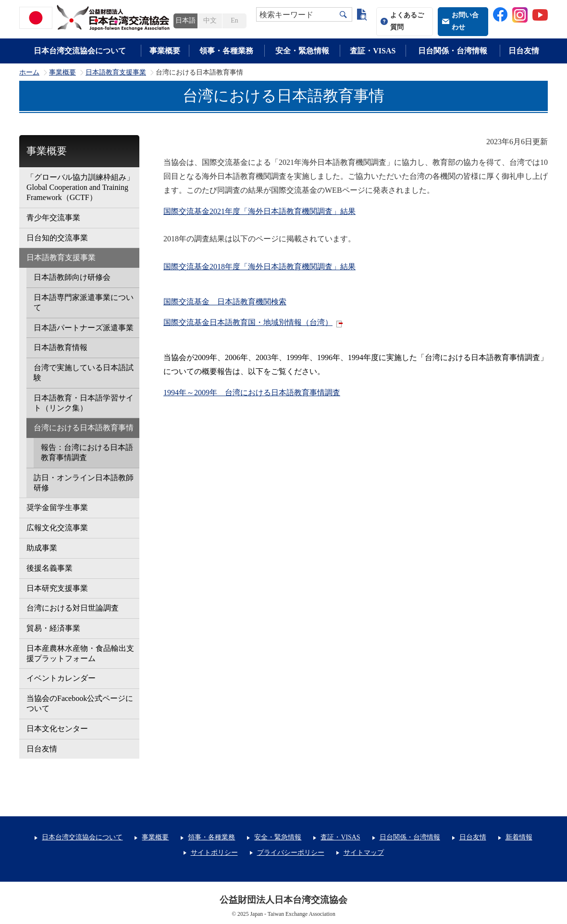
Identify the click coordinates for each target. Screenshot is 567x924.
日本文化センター (57, 729)
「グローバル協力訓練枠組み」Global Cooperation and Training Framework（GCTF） (80, 187)
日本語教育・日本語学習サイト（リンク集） (84, 403)
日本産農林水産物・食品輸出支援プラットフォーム (80, 653)
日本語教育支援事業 (116, 73)
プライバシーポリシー (291, 853)
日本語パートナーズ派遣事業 (84, 328)
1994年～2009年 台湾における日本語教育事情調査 (252, 393)
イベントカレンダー (61, 678)
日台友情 (524, 51)
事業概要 (165, 51)
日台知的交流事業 (57, 238)
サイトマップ (364, 853)
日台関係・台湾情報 (453, 51)
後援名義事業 (49, 568)
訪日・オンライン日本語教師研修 (84, 483)
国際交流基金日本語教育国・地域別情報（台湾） (248, 322)
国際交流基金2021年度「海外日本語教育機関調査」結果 (259, 211)
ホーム (29, 73)
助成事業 (42, 548)
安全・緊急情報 (302, 51)
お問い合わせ (465, 21)
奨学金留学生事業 (57, 507)
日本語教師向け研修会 (72, 277)
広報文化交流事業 (57, 528)
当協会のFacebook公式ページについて (80, 703)
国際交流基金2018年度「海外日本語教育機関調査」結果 (259, 267)
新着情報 (519, 837)
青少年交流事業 (53, 218)
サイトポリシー (214, 853)
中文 (210, 20)
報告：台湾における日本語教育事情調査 (87, 452)
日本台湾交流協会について (80, 51)
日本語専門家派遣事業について (84, 302)
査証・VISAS (373, 51)
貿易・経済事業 (53, 628)
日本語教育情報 (61, 347)
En (234, 20)
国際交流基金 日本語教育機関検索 (225, 302)
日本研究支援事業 (57, 588)
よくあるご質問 (407, 21)
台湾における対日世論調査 (73, 608)
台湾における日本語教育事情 (84, 428)
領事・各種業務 (226, 51)
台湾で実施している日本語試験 (84, 373)
